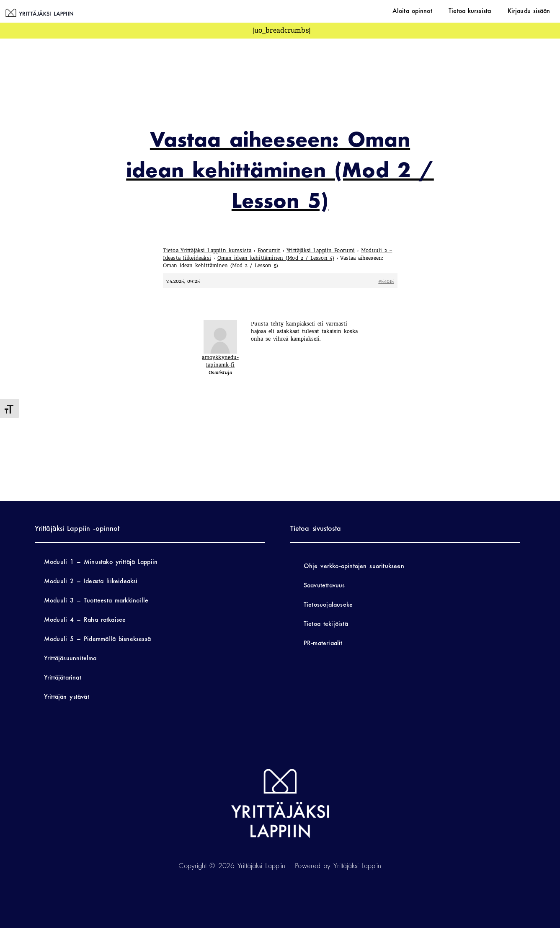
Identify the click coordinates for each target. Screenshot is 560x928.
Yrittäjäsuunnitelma (70, 658)
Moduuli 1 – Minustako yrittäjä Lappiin (101, 562)
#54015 (386, 281)
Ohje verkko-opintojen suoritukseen (354, 566)
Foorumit (269, 251)
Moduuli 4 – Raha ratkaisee (85, 619)
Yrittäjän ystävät (67, 697)
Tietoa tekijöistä (326, 624)
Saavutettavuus (324, 585)
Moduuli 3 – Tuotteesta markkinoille (96, 600)
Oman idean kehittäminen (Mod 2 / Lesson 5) (276, 258)
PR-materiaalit (323, 643)
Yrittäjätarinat (63, 677)
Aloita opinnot (432, 11)
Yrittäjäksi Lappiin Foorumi (321, 251)
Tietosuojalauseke (328, 604)
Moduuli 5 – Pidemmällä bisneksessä (97, 639)
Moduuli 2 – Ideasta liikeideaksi (91, 581)
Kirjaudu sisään (533, 11)
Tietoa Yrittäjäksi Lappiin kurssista (207, 251)
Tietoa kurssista (481, 11)
